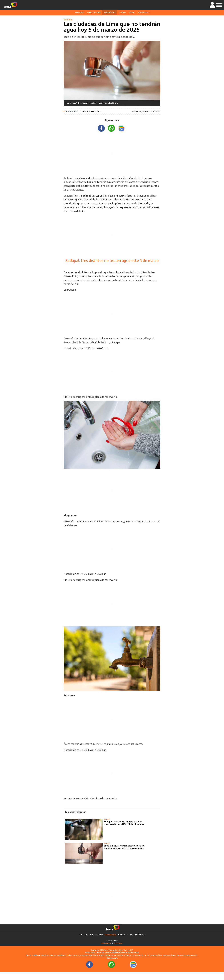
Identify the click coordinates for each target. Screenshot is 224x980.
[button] (219, 5)
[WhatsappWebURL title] (111, 128)
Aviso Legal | (91, 952)
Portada (79, 12)
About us (135, 952)
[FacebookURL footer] (90, 964)
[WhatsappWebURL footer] (111, 964)
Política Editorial (122, 952)
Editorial (118, 943)
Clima (132, 12)
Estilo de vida (94, 12)
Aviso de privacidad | (106, 952)
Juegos (122, 12)
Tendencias (110, 12)
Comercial (106, 943)
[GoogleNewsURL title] (121, 128)
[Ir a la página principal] (11, 5)
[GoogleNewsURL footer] (133, 964)
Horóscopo (143, 12)
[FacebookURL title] (101, 128)
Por (92, 111)
